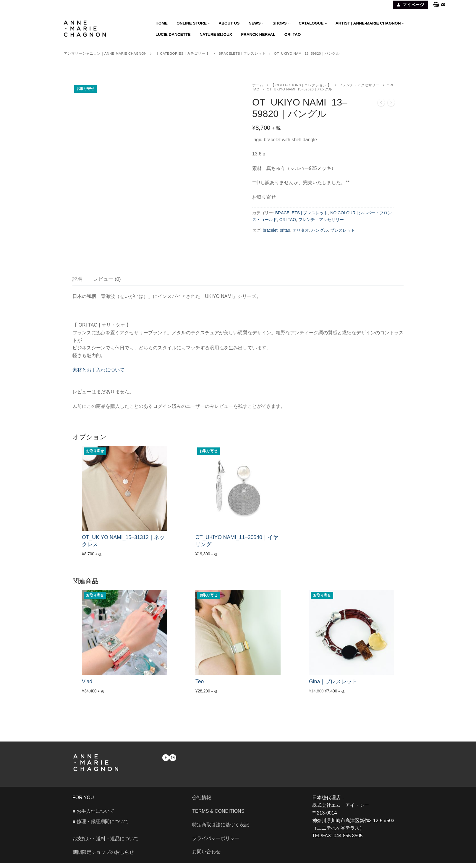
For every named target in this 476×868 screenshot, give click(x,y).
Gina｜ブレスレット (333, 687)
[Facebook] (166, 762)
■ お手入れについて (93, 816)
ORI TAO (288, 220)
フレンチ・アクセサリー (359, 85)
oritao (285, 230)
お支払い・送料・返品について (106, 844)
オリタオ (301, 230)
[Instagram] (173, 762)
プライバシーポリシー (216, 843)
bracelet (270, 230)
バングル (320, 230)
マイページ (411, 5)
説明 (77, 284)
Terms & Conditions (218, 816)
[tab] (77, 284)
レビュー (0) (107, 284)
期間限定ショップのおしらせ (103, 857)
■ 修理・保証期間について (101, 826)
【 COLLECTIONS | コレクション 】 (301, 85)
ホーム (258, 85)
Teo (200, 687)
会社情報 (202, 802)
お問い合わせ (209, 857)
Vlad (87, 687)
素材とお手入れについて (98, 375)
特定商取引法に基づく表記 (221, 829)
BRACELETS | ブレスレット (302, 213)
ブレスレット (343, 230)
